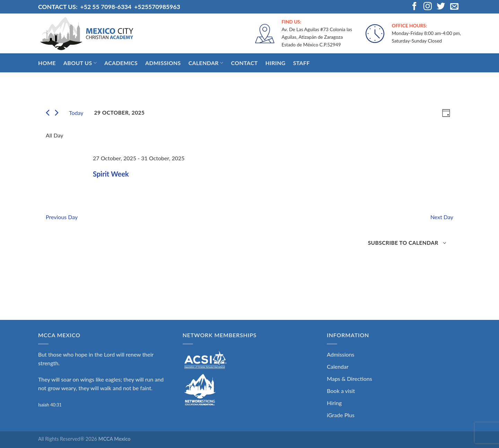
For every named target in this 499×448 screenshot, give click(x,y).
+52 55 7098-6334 (106, 7)
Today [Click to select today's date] (76, 113)
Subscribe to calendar (403, 243)
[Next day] (57, 113)
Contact (244, 63)
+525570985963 (157, 7)
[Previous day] (48, 113)
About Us (80, 63)
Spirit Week (111, 174)
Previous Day (62, 217)
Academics (121, 63)
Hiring (275, 63)
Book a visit (341, 391)
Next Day (442, 217)
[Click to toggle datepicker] (120, 113)
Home (47, 63)
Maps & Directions (349, 379)
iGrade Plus (341, 415)
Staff (301, 63)
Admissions (163, 63)
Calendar (206, 63)
